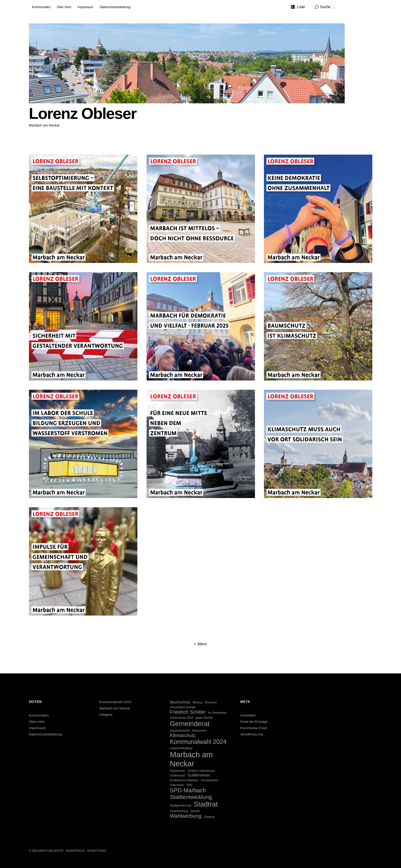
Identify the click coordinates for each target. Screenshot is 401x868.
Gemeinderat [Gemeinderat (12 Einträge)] (190, 724)
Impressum (85, 7)
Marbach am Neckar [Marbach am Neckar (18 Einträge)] (191, 759)
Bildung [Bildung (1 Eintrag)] (197, 702)
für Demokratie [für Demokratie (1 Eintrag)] (217, 713)
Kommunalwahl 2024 (115, 702)
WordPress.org (252, 734)
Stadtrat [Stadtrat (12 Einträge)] (206, 804)
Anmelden (248, 715)
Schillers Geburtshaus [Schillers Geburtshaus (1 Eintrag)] (201, 771)
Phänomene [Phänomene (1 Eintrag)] (177, 771)
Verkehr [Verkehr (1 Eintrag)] (195, 811)
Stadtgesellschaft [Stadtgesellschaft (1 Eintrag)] (180, 805)
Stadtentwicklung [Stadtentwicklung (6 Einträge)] (191, 797)
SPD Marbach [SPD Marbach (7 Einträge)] (188, 790)
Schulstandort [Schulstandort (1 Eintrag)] (209, 780)
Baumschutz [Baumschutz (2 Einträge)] (180, 702)
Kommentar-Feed (254, 728)
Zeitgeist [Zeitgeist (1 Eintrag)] (209, 817)
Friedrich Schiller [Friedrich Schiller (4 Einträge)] (188, 712)
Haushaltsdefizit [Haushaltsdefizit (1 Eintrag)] (180, 730)
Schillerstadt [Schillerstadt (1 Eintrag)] (177, 775)
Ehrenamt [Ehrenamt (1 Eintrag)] (210, 702)
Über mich (64, 7)
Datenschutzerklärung (115, 7)
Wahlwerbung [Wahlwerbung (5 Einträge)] (186, 816)
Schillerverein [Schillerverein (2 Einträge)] (199, 775)
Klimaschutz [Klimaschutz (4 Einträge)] (183, 735)
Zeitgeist (106, 715)
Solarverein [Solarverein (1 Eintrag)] (177, 785)
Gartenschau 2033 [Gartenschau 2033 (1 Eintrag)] (181, 718)
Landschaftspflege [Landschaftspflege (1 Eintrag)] (181, 748)
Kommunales (41, 7)
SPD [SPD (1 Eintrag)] (189, 785)
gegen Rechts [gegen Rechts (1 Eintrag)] (204, 718)
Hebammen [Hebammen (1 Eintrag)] (199, 730)
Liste (301, 7)
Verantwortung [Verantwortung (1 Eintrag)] (179, 811)
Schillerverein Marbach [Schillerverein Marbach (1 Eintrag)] (184, 780)
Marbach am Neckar (115, 708)
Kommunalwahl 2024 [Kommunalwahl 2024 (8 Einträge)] (198, 742)
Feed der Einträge (254, 722)
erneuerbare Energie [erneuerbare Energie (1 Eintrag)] (183, 707)
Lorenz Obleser (83, 113)
